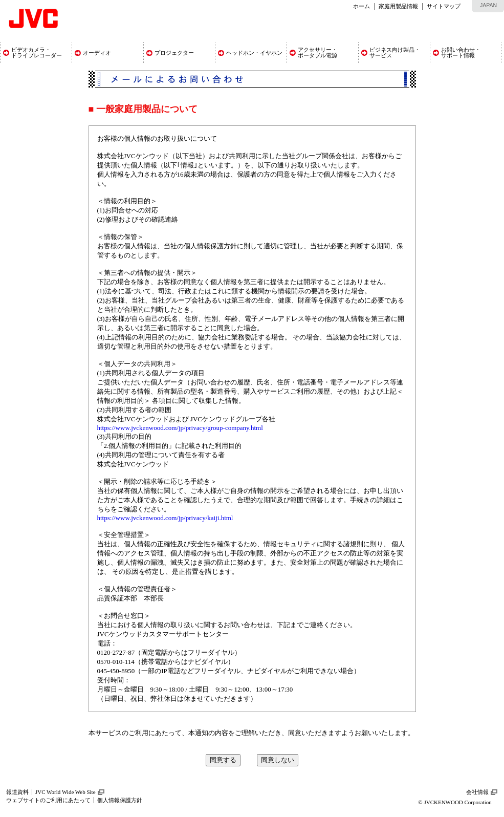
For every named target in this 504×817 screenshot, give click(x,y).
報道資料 (17, 792)
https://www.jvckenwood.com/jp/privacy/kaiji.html (165, 518)
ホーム (361, 6)
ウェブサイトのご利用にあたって (48, 800)
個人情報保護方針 (120, 800)
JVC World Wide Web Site (65, 792)
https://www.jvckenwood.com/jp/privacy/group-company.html (180, 428)
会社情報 (477, 792)
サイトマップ (444, 6)
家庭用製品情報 (398, 6)
